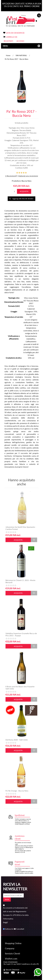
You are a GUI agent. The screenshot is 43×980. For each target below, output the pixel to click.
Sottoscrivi (9, 929)
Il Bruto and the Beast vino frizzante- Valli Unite (20, 688)
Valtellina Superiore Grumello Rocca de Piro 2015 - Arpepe (21, 634)
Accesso (20, 41)
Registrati (8, 41)
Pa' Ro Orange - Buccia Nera (17, 791)
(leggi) (5, 922)
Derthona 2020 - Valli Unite (17, 740)
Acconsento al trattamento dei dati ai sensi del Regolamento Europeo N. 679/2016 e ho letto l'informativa (16, 913)
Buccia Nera (26, 181)
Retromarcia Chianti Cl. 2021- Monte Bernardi (20, 581)
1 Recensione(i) (11, 176)
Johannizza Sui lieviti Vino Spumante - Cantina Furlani (21, 528)
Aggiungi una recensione (28, 176)
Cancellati (20, 929)
